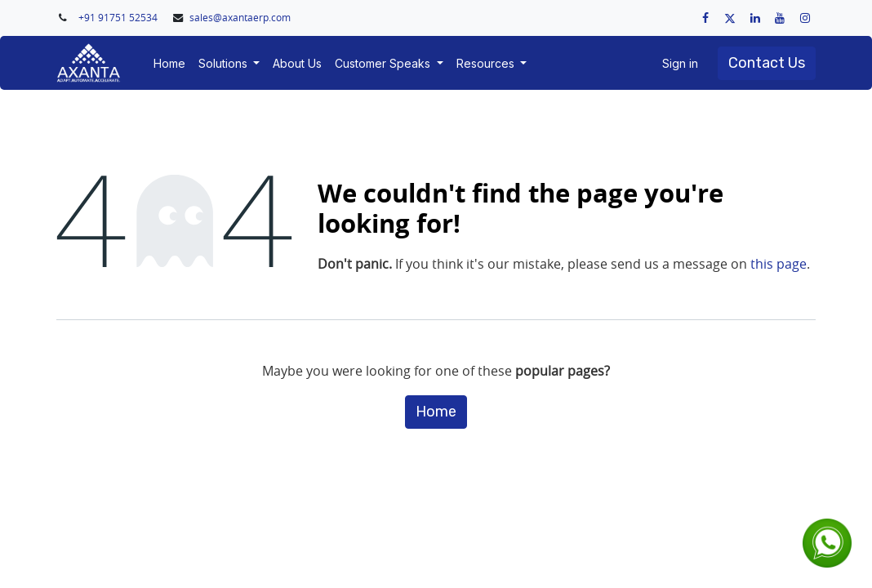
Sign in (680, 63)
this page (779, 264)
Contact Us (767, 63)
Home (436, 412)
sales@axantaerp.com (240, 18)
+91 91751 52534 (119, 18)
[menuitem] (169, 63)
